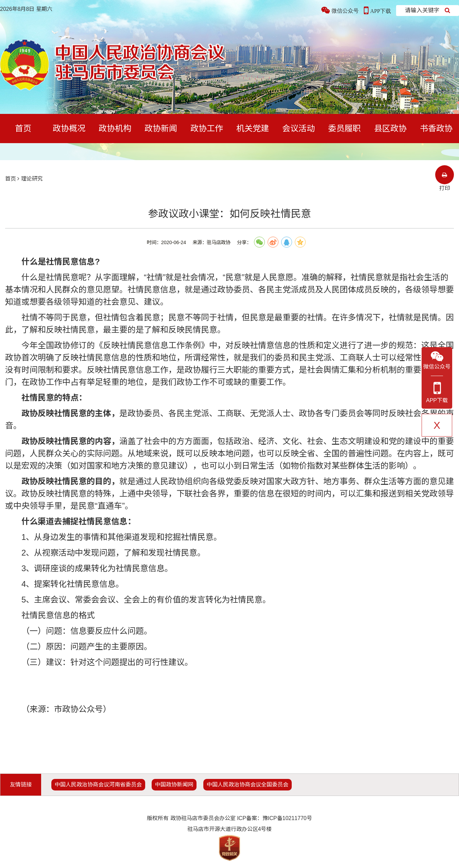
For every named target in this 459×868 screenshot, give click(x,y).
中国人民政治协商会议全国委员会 (248, 785)
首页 (23, 128)
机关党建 (253, 128)
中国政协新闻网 (174, 785)
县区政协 (390, 128)
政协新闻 (161, 128)
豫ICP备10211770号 (287, 818)
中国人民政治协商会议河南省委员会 (98, 785)
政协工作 (207, 128)
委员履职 (344, 128)
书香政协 (436, 128)
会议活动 (299, 128)
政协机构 (115, 128)
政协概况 (69, 128)
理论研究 (32, 179)
